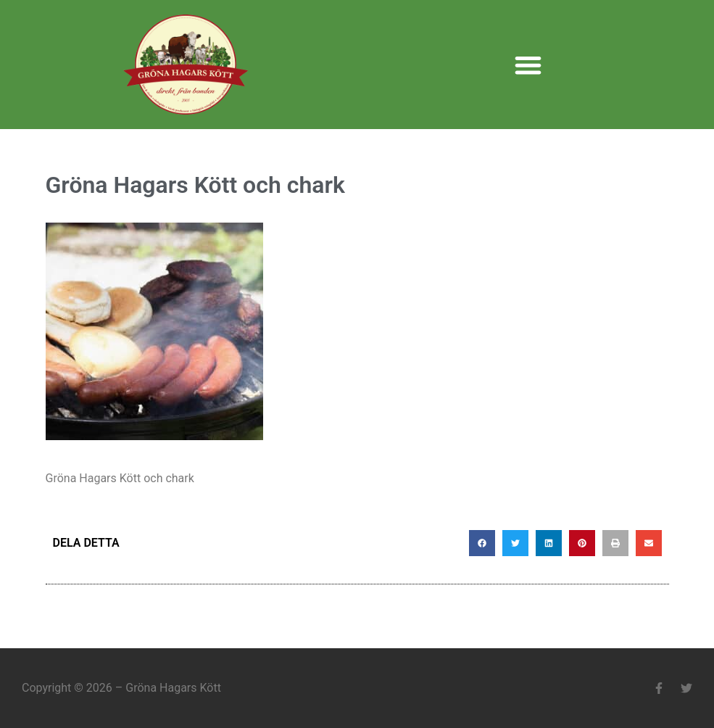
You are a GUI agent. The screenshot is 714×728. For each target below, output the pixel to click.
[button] (529, 65)
